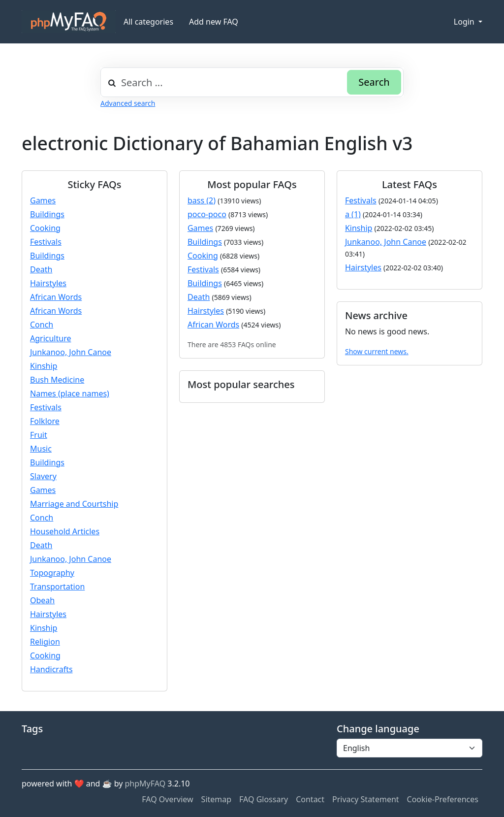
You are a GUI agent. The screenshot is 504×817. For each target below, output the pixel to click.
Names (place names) (70, 393)
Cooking (45, 228)
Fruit (39, 435)
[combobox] (252, 82)
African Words (56, 297)
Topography (52, 573)
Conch (42, 325)
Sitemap (217, 799)
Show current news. (377, 351)
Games (43, 200)
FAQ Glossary (264, 799)
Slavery (43, 476)
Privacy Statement (366, 799)
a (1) (353, 214)
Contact (310, 799)
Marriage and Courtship (74, 504)
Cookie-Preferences (443, 799)
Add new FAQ (214, 22)
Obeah (42, 600)
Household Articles (65, 531)
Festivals (46, 242)
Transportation (57, 587)
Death (41, 269)
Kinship (44, 366)
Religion (45, 642)
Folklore (45, 421)
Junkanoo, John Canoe (71, 352)
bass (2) (202, 200)
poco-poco (207, 214)
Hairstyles (48, 283)
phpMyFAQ (145, 784)
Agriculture (50, 338)
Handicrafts (51, 669)
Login (465, 22)
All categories (148, 22)
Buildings (47, 214)
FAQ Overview (167, 799)
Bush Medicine (57, 380)
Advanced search (128, 103)
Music (41, 449)
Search (374, 82)
